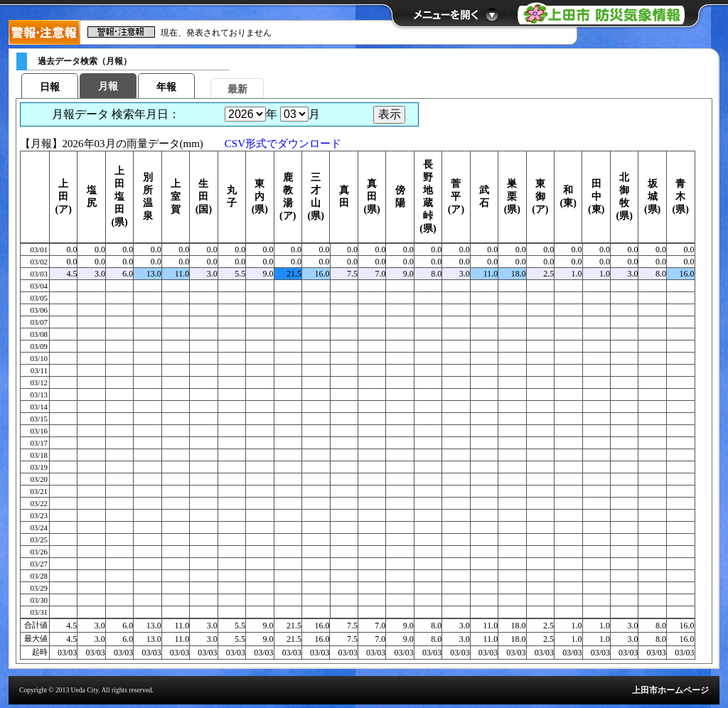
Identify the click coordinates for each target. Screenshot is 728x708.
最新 (237, 89)
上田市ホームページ (670, 690)
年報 (166, 87)
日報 (50, 87)
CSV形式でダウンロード (283, 144)
